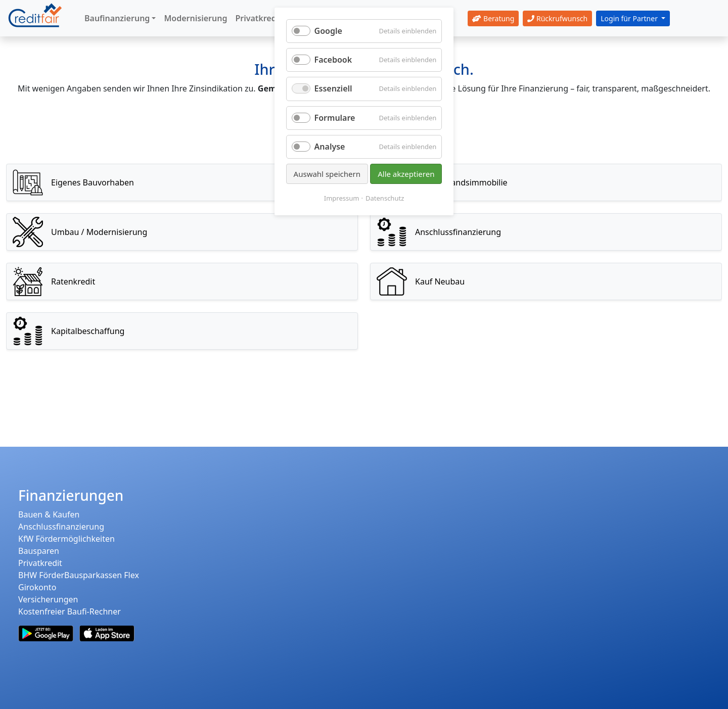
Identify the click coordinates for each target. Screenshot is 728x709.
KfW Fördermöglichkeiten (66, 539)
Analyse (330, 147)
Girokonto (37, 587)
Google (328, 31)
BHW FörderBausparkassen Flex (79, 575)
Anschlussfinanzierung (61, 527)
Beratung (493, 18)
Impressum (342, 198)
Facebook (333, 60)
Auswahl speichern (327, 174)
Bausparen (39, 551)
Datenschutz (385, 198)
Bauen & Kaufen (49, 514)
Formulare (335, 118)
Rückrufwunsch (557, 18)
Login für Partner (630, 18)
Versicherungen (48, 599)
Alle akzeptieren (406, 174)
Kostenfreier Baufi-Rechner (70, 611)
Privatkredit (40, 563)
